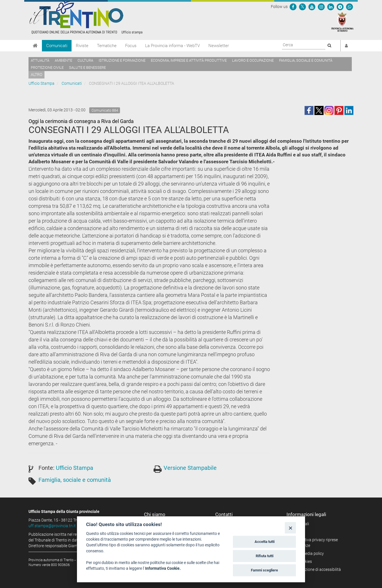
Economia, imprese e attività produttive (189, 60)
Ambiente (63, 60)
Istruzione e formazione (122, 60)
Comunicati (57, 46)
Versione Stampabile (190, 468)
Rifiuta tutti (265, 556)
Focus (131, 46)
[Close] (290, 528)
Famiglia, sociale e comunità (306, 60)
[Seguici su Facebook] (293, 7)
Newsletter (219, 46)
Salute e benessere (87, 68)
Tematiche (107, 46)
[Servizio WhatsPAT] (350, 7)
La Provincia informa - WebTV (172, 46)
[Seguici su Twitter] (302, 7)
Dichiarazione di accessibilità (316, 569)
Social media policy (307, 553)
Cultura (85, 60)
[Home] (35, 46)
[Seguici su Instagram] (321, 7)
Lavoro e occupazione (253, 60)
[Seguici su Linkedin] (331, 7)
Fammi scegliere (264, 570)
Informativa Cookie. (163, 568)
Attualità (40, 60)
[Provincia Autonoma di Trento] (342, 22)
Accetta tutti (265, 542)
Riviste (82, 46)
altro (36, 74)
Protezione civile (47, 68)
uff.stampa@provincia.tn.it (52, 526)
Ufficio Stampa (41, 83)
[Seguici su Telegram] (340, 7)
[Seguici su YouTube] (312, 7)
